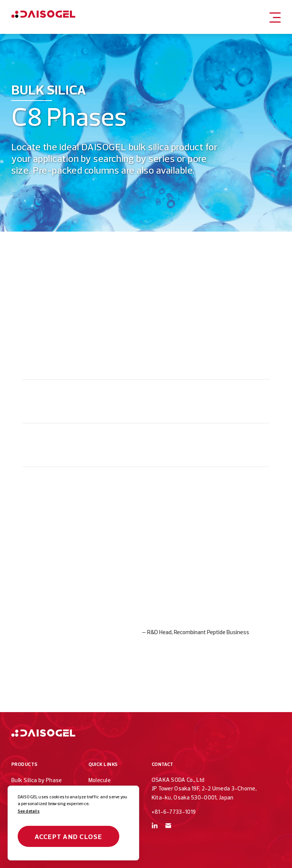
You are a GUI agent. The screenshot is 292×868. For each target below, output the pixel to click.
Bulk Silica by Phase (37, 780)
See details (29, 811)
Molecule (100, 780)
